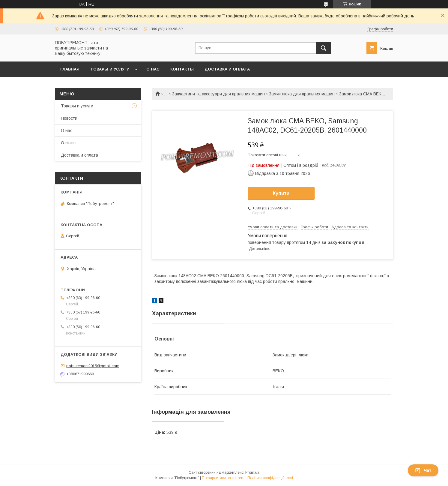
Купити (281, 193)
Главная (70, 69)
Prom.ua (252, 472)
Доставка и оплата (227, 69)
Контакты (182, 69)
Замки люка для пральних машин (302, 94)
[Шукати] (324, 48)
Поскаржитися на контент (223, 478)
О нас (153, 69)
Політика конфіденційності (270, 478)
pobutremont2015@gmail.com (93, 366)
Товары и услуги (110, 69)
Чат (423, 470)
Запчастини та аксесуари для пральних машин (218, 94)
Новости (69, 118)
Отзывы (69, 143)
